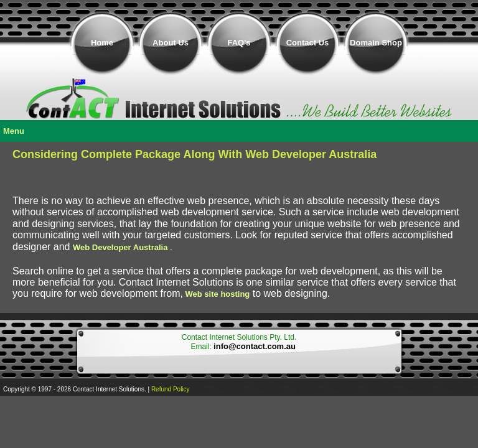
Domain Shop (376, 43)
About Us (171, 43)
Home (102, 43)
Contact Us (308, 43)
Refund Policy (171, 389)
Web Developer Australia (120, 247)
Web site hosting (218, 294)
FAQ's (239, 43)
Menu (14, 131)
